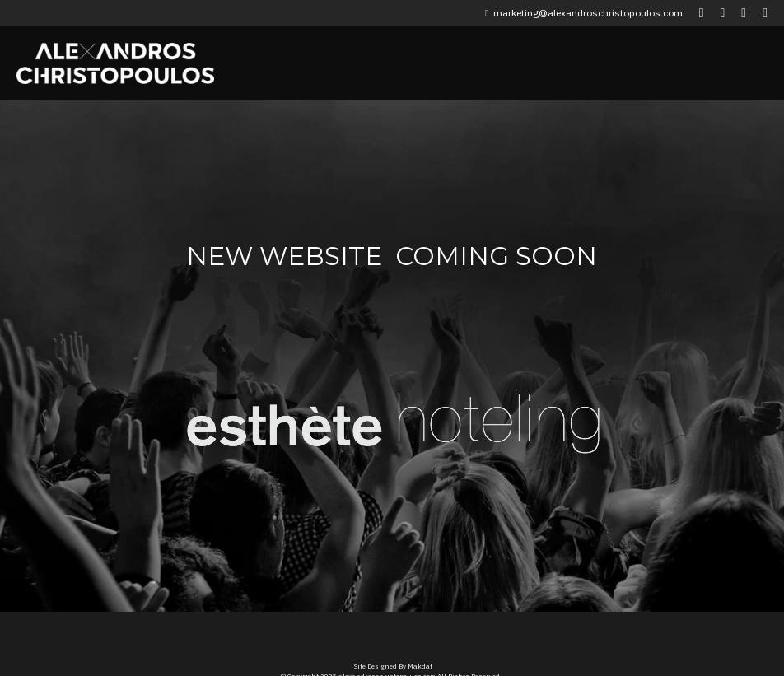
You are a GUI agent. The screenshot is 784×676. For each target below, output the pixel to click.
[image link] (285, 412)
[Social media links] (702, 13)
